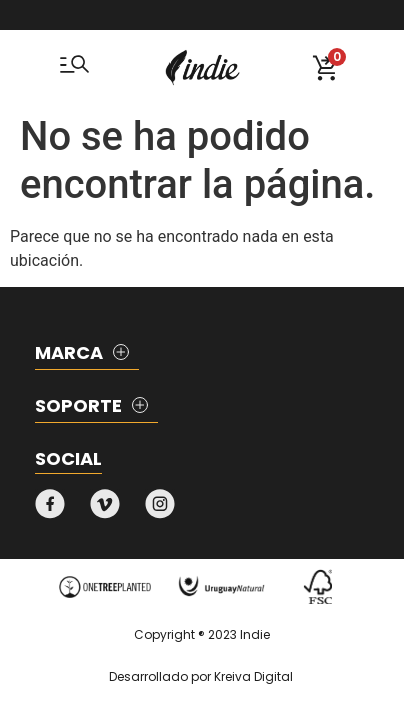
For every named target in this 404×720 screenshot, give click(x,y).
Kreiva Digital (253, 676)
